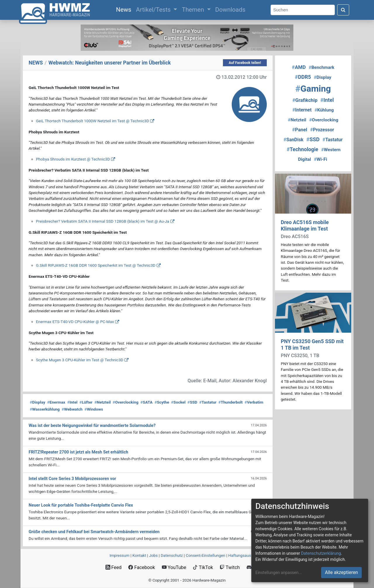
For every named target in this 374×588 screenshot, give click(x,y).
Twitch (230, 567)
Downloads (230, 10)
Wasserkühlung (45, 409)
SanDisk (293, 140)
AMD (299, 67)
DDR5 (303, 77)
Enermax (56, 402)
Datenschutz (172, 555)
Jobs (153, 555)
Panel (300, 130)
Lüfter (86, 402)
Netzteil (103, 402)
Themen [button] (194, 10)
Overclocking (126, 402)
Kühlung (324, 110)
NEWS (36, 63)
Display (38, 402)
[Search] (303, 10)
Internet (302, 110)
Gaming (313, 89)
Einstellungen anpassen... (279, 573)
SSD (193, 402)
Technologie (302, 149)
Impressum (120, 555)
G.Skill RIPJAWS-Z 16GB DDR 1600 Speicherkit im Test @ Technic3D (96, 265)
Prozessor (322, 130)
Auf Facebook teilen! (245, 63)
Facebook (142, 567)
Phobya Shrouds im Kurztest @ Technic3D (73, 159)
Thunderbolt (231, 402)
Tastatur (208, 402)
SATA (147, 402)
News (125, 9)
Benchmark (322, 67)
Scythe (162, 402)
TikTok (203, 567)
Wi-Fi (320, 159)
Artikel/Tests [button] (154, 10)
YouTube (174, 567)
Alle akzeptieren (341, 572)
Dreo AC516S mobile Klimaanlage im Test (305, 225)
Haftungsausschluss (246, 555)
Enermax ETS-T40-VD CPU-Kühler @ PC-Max (75, 322)
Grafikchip (305, 100)
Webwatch (72, 409)
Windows (94, 409)
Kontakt (139, 555)
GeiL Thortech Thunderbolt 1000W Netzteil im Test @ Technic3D (92, 121)
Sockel (178, 402)
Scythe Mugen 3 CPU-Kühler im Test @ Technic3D (80, 360)
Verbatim (254, 402)
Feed (114, 567)
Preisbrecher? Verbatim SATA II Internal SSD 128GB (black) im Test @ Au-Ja (103, 221)
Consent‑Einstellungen (206, 555)
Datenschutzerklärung (321, 553)
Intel (72, 402)
